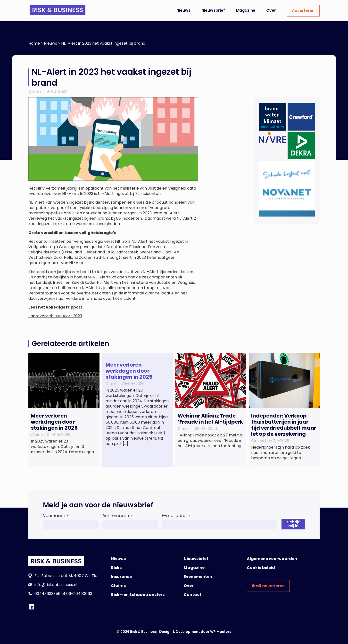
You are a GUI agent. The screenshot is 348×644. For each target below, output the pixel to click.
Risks (116, 568)
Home (34, 43)
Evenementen (198, 577)
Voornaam (56, 516)
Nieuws (183, 10)
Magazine (246, 10)
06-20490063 (79, 594)
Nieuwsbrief (213, 10)
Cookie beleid (261, 568)
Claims (35, 91)
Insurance (121, 577)
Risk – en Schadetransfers (138, 595)
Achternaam (117, 516)
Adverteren (303, 11)
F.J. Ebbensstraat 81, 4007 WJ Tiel (66, 576)
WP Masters (221, 632)
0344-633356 (47, 594)
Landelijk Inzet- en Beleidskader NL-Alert (74, 282)
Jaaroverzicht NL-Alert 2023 (55, 316)
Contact (193, 595)
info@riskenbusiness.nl (56, 585)
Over (271, 10)
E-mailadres (176, 516)
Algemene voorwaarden (272, 559)
